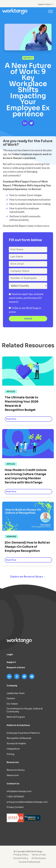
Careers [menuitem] (11, 698)
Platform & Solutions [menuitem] (18, 725)
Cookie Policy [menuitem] (21, 858)
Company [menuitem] (12, 686)
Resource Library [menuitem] (16, 770)
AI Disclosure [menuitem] (39, 858)
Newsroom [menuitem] (13, 775)
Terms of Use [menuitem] (39, 855)
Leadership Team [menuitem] (16, 693)
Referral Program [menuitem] (16, 717)
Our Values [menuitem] (12, 704)
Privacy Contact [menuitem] (15, 807)
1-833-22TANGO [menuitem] (15, 797)
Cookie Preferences (29, 862)
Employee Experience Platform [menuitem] (23, 733)
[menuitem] (29, 862)
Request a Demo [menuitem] (16, 667)
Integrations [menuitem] (13, 749)
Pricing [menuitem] (10, 754)
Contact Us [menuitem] (13, 784)
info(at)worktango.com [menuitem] (19, 791)
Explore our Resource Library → (28, 577)
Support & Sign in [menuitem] (45, 4)
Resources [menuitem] (13, 762)
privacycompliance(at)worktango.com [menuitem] (27, 802)
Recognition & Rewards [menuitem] (19, 738)
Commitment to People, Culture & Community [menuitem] (25, 710)
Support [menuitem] (11, 662)
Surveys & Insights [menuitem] (16, 743)
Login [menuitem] (10, 654)
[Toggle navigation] (51, 11)
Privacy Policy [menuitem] (21, 855)
